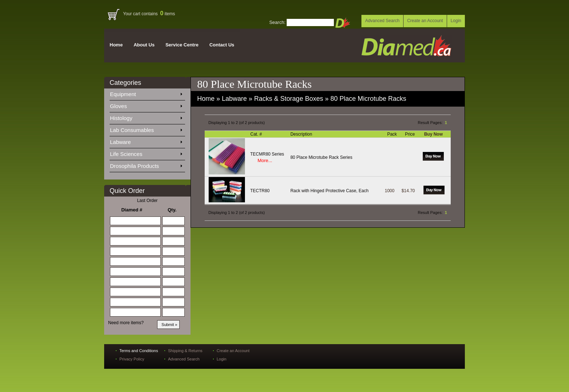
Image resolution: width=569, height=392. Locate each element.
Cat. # (257, 134)
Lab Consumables (146, 129)
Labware (146, 141)
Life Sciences (146, 153)
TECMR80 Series (267, 154)
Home (116, 45)
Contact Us (222, 45)
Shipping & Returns (185, 351)
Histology (146, 117)
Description (302, 134)
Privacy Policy (132, 359)
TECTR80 (260, 191)
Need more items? (126, 323)
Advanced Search (382, 21)
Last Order (148, 201)
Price (411, 134)
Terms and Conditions (139, 351)
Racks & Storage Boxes (288, 99)
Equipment (146, 93)
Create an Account (425, 21)
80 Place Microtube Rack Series (321, 157)
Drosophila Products (146, 165)
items (167, 14)
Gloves (146, 105)
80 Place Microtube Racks (368, 99)
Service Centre (182, 45)
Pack (393, 134)
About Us (144, 45)
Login (456, 21)
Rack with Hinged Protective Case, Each (329, 191)
